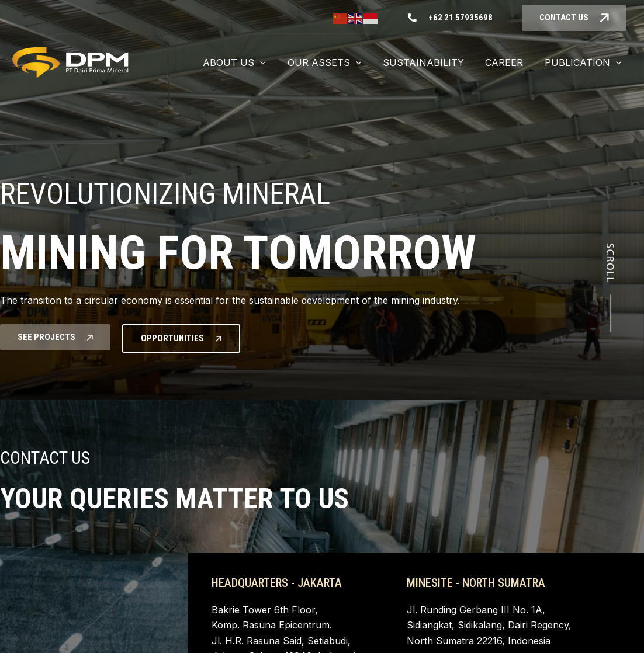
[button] (247, 62)
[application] (272, 62)
